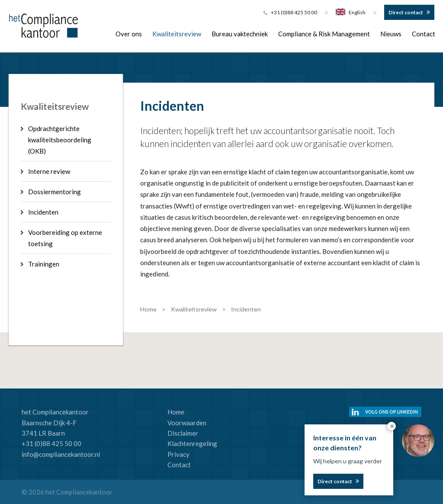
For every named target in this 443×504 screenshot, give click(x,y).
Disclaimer (183, 433)
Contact (424, 34)
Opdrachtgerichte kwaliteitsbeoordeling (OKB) (60, 140)
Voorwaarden (187, 423)
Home (176, 412)
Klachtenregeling (192, 443)
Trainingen (44, 264)
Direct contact (406, 12)
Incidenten (43, 212)
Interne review (49, 171)
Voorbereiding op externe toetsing (65, 238)
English (351, 12)
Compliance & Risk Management (324, 34)
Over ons (129, 34)
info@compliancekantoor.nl (61, 454)
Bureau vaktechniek (240, 34)
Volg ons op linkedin (392, 412)
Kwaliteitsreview (177, 34)
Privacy (178, 454)
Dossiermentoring (55, 192)
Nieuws (391, 34)
